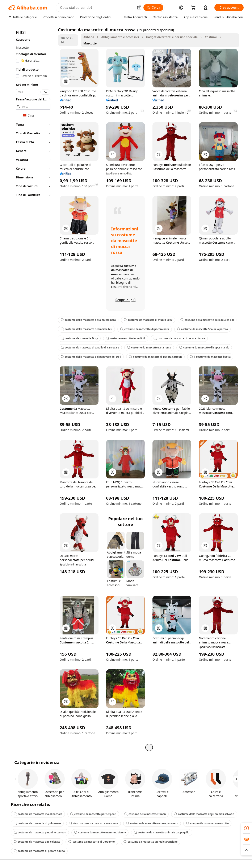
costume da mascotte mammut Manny (100, 832)
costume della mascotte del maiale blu (86, 329)
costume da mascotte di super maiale (204, 348)
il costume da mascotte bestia (210, 357)
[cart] (194, 8)
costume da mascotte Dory (79, 338)
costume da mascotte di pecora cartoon (155, 357)
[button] (139, 8)
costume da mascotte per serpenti (93, 814)
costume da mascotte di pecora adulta (39, 851)
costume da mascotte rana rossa (149, 348)
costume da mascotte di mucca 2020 (148, 320)
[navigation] (32, 389)
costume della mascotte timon (145, 814)
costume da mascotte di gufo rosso (37, 823)
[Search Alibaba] (97, 8)
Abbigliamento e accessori (120, 37)
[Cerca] (154, 8)
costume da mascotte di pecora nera (145, 329)
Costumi (211, 37)
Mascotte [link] (90, 43)
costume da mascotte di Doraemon (92, 842)
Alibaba (89, 37)
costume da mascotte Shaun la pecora (202, 329)
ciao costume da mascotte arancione (93, 823)
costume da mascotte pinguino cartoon (40, 832)
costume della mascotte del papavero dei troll (91, 357)
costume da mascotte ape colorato (37, 842)
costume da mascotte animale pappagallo (161, 832)
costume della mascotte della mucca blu (207, 320)
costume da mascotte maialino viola (38, 814)
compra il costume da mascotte (207, 823)
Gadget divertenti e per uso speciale (172, 37)
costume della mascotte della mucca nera (88, 320)
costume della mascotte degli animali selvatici (204, 814)
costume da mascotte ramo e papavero (152, 823)
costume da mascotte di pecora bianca (179, 338)
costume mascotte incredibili (126, 338)
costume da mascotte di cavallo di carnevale (90, 348)
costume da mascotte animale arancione (150, 842)
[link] (247, 828)
